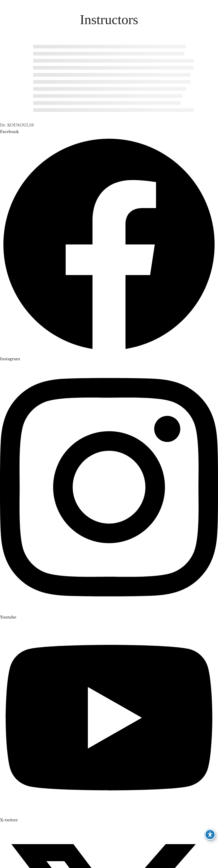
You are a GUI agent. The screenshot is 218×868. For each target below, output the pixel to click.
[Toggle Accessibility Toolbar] (210, 835)
